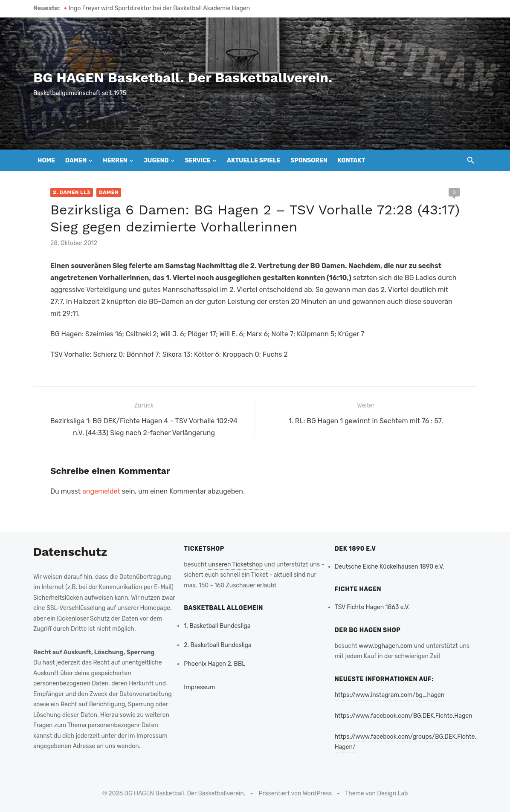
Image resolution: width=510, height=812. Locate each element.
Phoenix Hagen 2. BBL (214, 664)
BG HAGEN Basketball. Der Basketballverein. (183, 78)
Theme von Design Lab (376, 793)
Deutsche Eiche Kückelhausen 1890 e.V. (390, 567)
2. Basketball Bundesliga (217, 645)
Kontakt (352, 160)
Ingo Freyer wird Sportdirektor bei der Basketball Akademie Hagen (159, 8)
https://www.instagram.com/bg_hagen (390, 695)
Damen (76, 160)
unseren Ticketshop (235, 565)
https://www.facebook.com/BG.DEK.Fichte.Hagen (404, 716)
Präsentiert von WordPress (296, 793)
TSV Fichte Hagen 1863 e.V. (372, 607)
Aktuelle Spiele (254, 160)
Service (198, 160)
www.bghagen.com (385, 646)
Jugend (156, 160)
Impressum (199, 687)
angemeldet (101, 491)
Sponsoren (309, 160)
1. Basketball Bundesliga (217, 626)
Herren (115, 160)
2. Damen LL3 (72, 192)
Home (46, 160)
